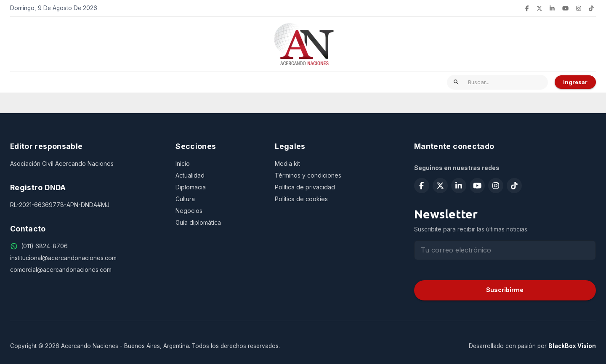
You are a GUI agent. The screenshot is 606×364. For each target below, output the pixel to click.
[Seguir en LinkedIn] (552, 8)
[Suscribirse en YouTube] (565, 8)
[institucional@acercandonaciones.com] (86, 258)
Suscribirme (505, 290)
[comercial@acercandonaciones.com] (86, 270)
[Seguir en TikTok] (591, 8)
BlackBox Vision (572, 346)
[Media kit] (334, 164)
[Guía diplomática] (218, 223)
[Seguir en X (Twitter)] (540, 8)
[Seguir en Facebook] (527, 8)
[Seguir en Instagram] (579, 8)
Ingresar (575, 82)
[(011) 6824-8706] (44, 246)
